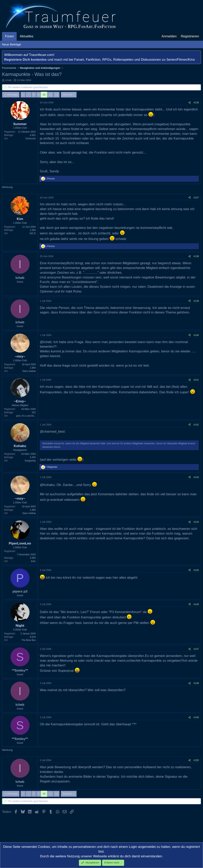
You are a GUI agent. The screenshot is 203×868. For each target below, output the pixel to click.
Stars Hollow (29, 371)
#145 (196, 570)
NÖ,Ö (33, 233)
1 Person (50, 179)
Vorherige (12, 95)
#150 (196, 760)
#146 (196, 604)
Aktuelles (26, 36)
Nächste (67, 95)
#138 (196, 256)
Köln (33, 561)
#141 (196, 380)
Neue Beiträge (11, 44)
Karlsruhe (31, 139)
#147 (196, 649)
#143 (196, 477)
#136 (196, 103)
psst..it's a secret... (26, 416)
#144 (196, 522)
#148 (196, 683)
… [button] (28, 95)
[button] (37, 36)
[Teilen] (190, 103)
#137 (196, 198)
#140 (196, 335)
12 (56, 95)
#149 (196, 717)
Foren (9, 36)
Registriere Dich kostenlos (25, 60)
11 (50, 95)
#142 (196, 425)
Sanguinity (30, 461)
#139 (196, 301)
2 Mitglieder (51, 467)
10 (44, 95)
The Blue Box (29, 640)
